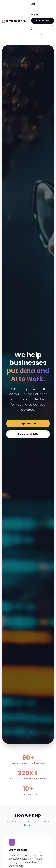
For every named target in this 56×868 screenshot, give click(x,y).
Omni (34, 9)
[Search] (43, 35)
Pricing (35, 15)
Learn (34, 4)
